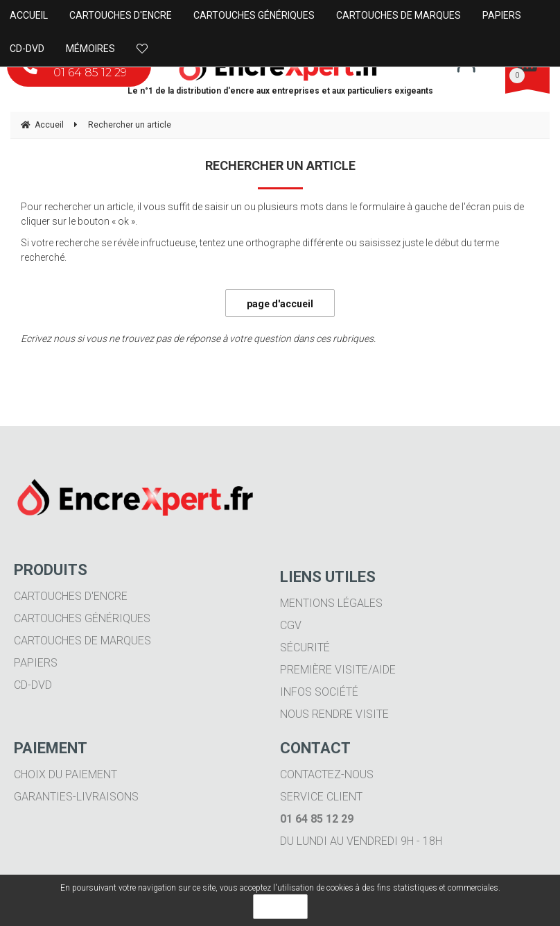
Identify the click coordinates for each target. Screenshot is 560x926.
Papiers (36, 663)
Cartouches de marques (82, 641)
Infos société (319, 692)
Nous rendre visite (334, 714)
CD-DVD (33, 685)
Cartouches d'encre (71, 596)
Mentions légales (331, 603)
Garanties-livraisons (76, 797)
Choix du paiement (65, 774)
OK (280, 907)
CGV (291, 625)
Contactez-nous (327, 774)
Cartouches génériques (82, 618)
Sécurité (305, 648)
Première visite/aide (338, 670)
